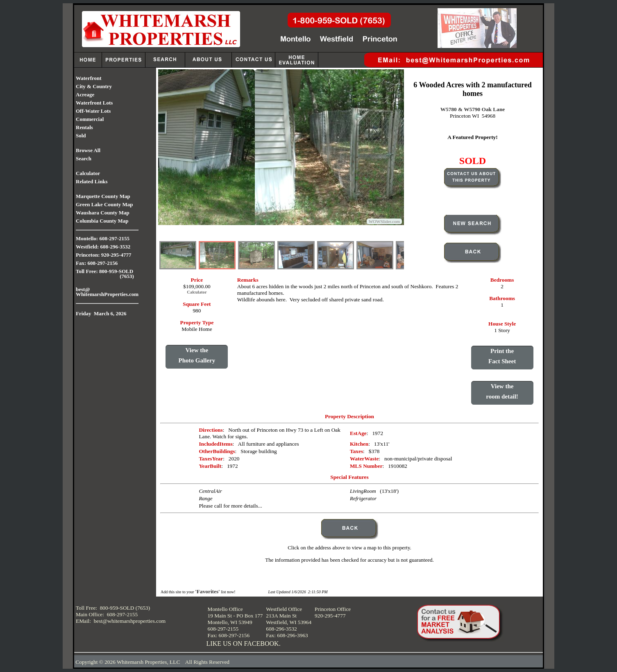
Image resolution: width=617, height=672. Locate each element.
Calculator (88, 173)
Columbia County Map (102, 221)
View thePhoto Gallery (197, 355)
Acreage (85, 95)
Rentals (84, 127)
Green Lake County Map (104, 204)
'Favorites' (208, 591)
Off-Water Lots (93, 111)
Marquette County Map (103, 196)
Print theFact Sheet (502, 356)
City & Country (94, 86)
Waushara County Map (103, 213)
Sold (81, 136)
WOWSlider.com (384, 221)
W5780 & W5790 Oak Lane (473, 109)
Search (84, 158)
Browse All (88, 150)
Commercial (90, 119)
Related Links (92, 181)
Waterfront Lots (94, 103)
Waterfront (89, 78)
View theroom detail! (502, 391)
